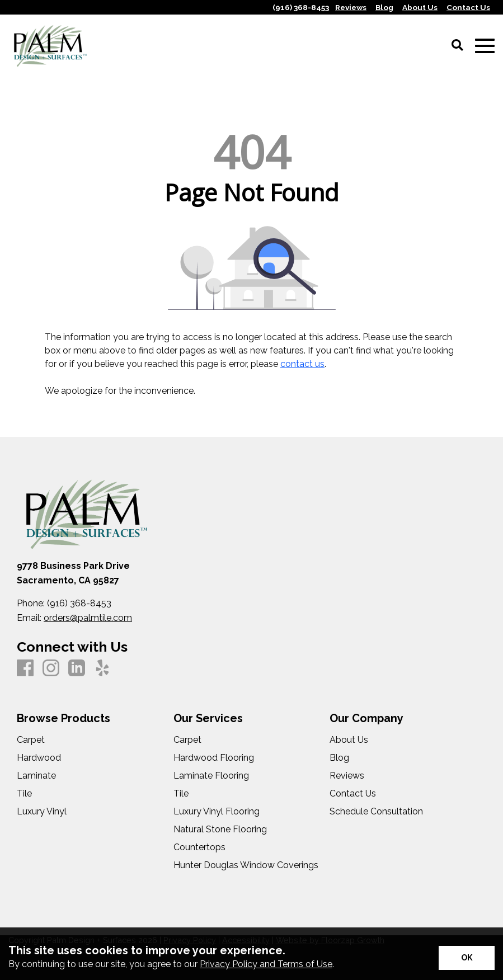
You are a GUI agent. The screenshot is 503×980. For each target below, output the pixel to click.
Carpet (31, 740)
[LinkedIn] (77, 669)
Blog (339, 758)
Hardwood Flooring (214, 758)
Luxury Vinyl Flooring (217, 812)
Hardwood (39, 758)
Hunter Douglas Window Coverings (246, 865)
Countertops (199, 847)
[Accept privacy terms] (467, 958)
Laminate (36, 776)
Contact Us (353, 794)
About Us (349, 740)
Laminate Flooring (211, 776)
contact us (302, 364)
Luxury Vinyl (42, 812)
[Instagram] (51, 669)
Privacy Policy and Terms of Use (266, 964)
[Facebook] (25, 669)
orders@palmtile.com (88, 618)
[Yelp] (102, 669)
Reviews (347, 776)
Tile (24, 794)
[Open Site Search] (457, 46)
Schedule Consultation (376, 812)
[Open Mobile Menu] (485, 46)
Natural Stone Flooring (220, 830)
